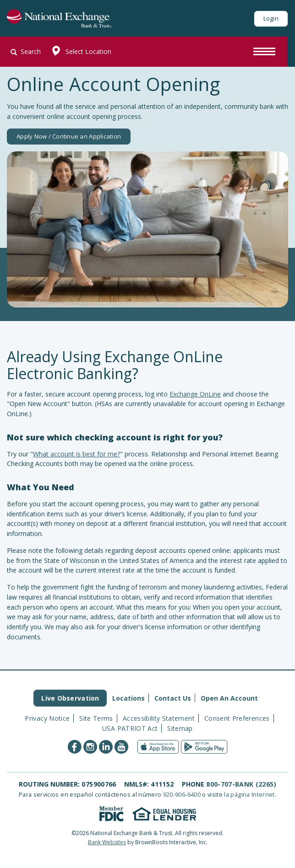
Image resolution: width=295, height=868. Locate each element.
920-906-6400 (182, 794)
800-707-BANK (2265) (241, 784)
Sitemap (180, 728)
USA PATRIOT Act (130, 728)
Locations (128, 698)
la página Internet (249, 794)
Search (26, 51)
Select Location (80, 52)
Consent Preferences (237, 718)
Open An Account (229, 698)
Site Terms (96, 718)
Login (271, 18)
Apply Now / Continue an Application (69, 136)
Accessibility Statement (159, 718)
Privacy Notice (47, 718)
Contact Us (173, 698)
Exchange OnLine (195, 394)
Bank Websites (107, 842)
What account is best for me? (76, 454)
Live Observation (70, 698)
